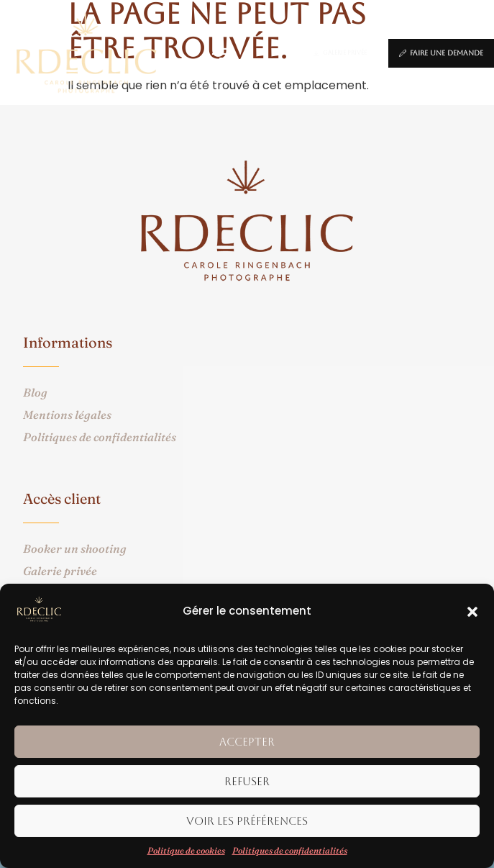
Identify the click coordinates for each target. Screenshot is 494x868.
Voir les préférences (247, 821)
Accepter (247, 742)
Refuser (247, 781)
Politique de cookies (186, 850)
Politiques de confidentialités (290, 850)
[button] (472, 612)
